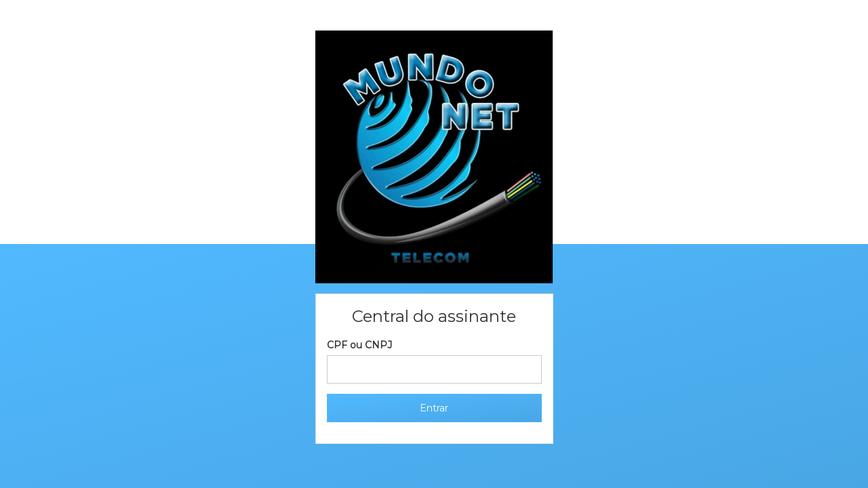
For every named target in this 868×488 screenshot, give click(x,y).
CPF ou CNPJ (359, 345)
